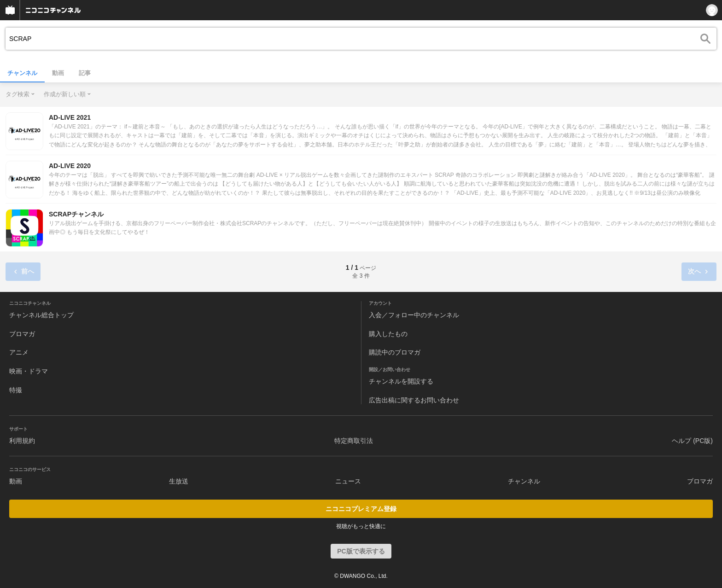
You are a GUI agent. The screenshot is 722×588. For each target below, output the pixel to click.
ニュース (348, 481)
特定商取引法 (354, 441)
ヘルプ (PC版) (692, 441)
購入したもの (388, 334)
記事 (85, 73)
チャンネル (22, 73)
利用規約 (22, 441)
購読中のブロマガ (395, 352)
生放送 (179, 481)
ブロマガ (22, 334)
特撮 (16, 390)
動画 (58, 73)
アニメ (19, 352)
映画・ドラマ (29, 371)
